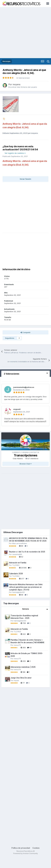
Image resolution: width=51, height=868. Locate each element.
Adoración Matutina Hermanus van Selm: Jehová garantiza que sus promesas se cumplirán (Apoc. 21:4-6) (26, 587)
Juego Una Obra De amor (21, 678)
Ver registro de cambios (15, 153)
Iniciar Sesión (25, 179)
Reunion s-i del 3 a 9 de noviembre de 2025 (27, 552)
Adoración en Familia (18, 563)
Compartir (25, 332)
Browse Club (25, 464)
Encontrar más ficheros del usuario (23, 87)
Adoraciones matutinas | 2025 (23, 667)
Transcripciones (26, 455)
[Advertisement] (24, 33)
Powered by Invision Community (26, 853)
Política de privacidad (21, 848)
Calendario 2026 (16, 574)
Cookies (36, 848)
